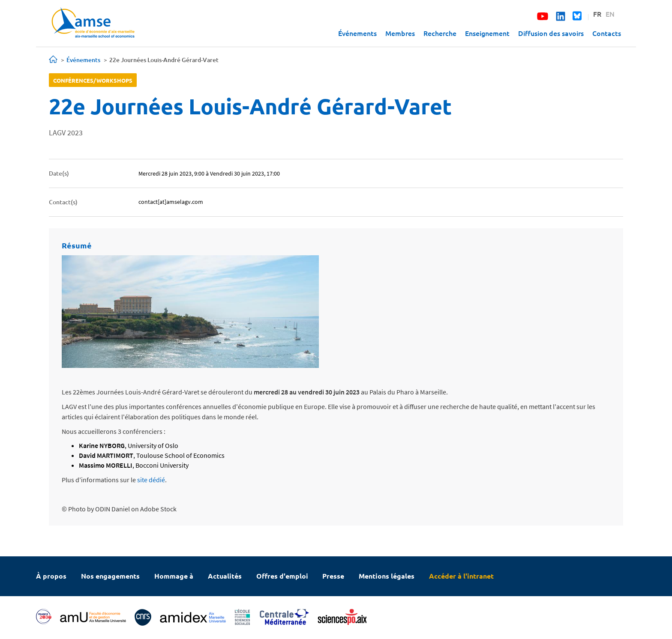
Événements (357, 33)
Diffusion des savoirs (551, 33)
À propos (51, 576)
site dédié (151, 480)
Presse (333, 576)
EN (610, 14)
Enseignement (487, 33)
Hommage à (174, 576)
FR (597, 14)
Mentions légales (387, 576)
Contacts (607, 33)
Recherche (440, 33)
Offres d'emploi (282, 576)
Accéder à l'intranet (461, 576)
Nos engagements (110, 576)
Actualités (225, 576)
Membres (400, 33)
